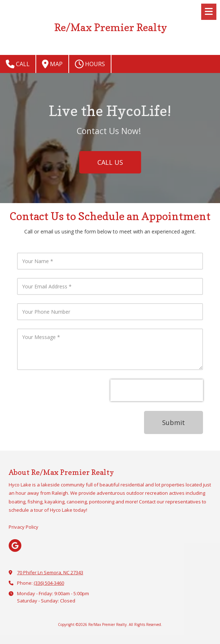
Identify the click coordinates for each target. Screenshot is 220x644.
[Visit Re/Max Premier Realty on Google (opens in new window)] (15, 546)
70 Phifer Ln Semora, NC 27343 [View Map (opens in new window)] (50, 572)
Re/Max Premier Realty (111, 27)
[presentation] (157, 390)
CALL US (110, 162)
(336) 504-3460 (49, 583)
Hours (90, 64)
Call (18, 64)
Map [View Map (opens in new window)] (52, 64)
